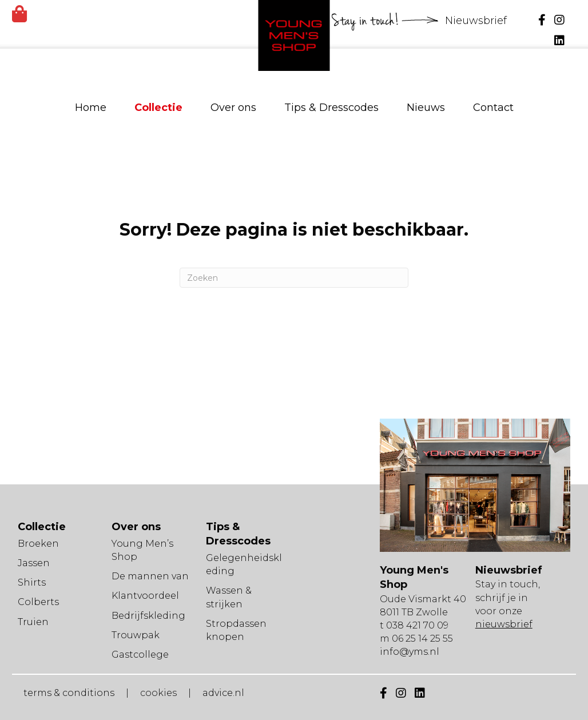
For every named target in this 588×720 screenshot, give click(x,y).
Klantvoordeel (145, 596)
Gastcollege (140, 655)
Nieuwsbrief (477, 21)
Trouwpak (136, 635)
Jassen (34, 563)
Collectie (158, 108)
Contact (493, 108)
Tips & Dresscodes (331, 108)
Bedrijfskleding (148, 616)
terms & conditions (69, 693)
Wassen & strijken (229, 597)
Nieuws (426, 108)
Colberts (38, 602)
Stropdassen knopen (236, 630)
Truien (33, 622)
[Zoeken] (294, 278)
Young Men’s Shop (142, 550)
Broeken (38, 544)
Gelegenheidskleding (244, 564)
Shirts (32, 582)
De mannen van (150, 576)
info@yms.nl (410, 652)
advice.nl (223, 693)
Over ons (233, 108)
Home (91, 108)
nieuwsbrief (504, 624)
